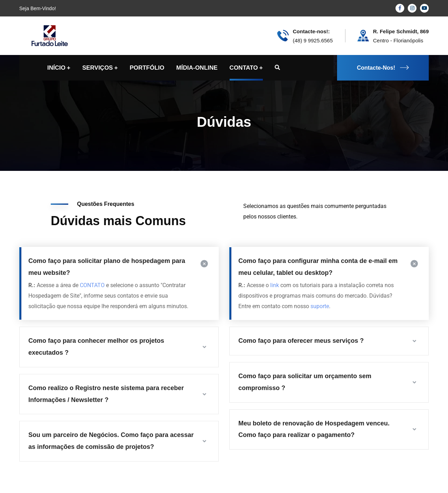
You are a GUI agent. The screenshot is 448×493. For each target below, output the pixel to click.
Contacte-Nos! (383, 68)
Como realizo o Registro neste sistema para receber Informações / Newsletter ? (106, 394)
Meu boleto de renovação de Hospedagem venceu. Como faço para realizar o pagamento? (314, 429)
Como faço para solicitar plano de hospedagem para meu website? (107, 267)
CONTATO (92, 285)
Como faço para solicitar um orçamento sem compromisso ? (305, 382)
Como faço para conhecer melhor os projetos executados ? (96, 347)
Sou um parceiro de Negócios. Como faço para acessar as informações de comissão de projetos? (111, 441)
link (275, 285)
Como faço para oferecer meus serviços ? (301, 341)
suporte (320, 306)
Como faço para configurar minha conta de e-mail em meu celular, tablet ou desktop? (318, 267)
